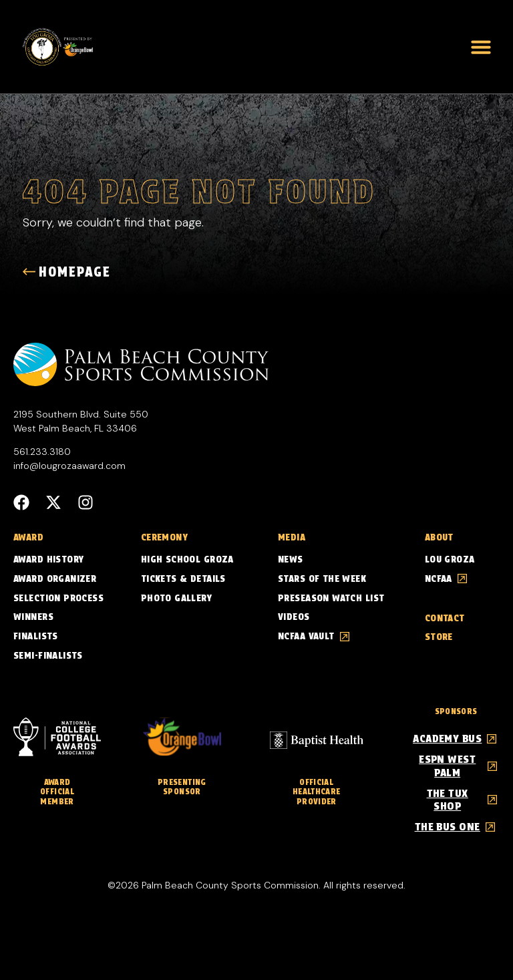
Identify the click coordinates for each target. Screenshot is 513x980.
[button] (481, 47)
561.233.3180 (42, 452)
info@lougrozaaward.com (69, 466)
